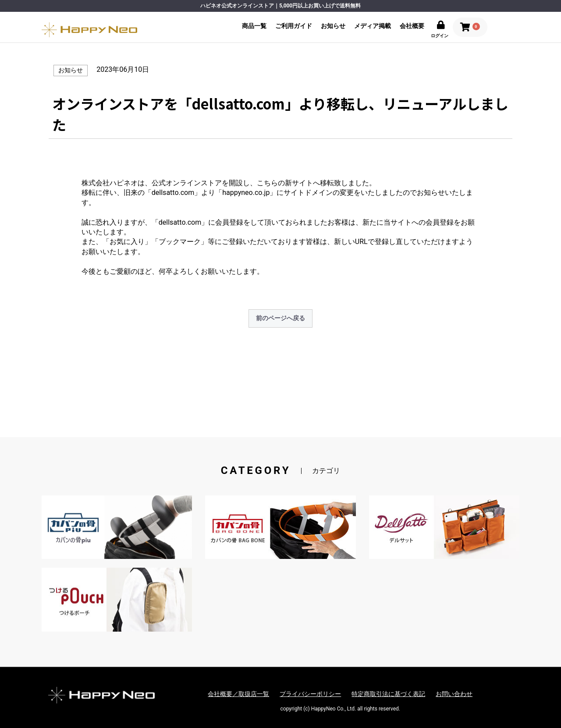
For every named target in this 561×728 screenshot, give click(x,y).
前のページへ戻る (280, 318)
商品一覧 (254, 26)
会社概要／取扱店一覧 (238, 694)
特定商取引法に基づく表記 (388, 694)
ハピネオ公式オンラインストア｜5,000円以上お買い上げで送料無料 (280, 6)
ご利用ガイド (294, 26)
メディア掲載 (373, 26)
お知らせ (333, 26)
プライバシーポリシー (310, 694)
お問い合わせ (454, 694)
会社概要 (412, 26)
